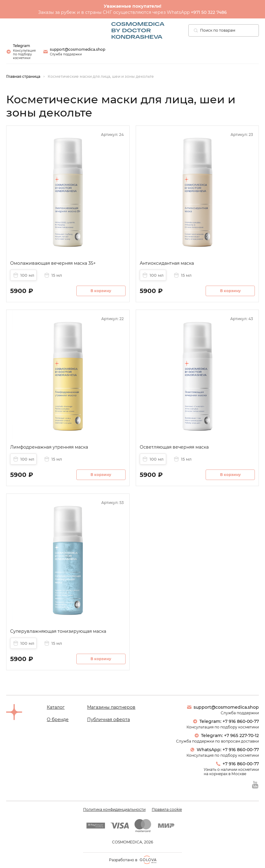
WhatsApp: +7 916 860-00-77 (224, 750)
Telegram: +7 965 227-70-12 (227, 735)
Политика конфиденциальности (114, 810)
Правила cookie (167, 810)
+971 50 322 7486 (209, 12)
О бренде (58, 719)
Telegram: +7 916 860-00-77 (226, 721)
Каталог (56, 707)
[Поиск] (196, 30)
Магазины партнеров (111, 707)
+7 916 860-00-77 (237, 764)
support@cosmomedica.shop (223, 707)
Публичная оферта (108, 719)
